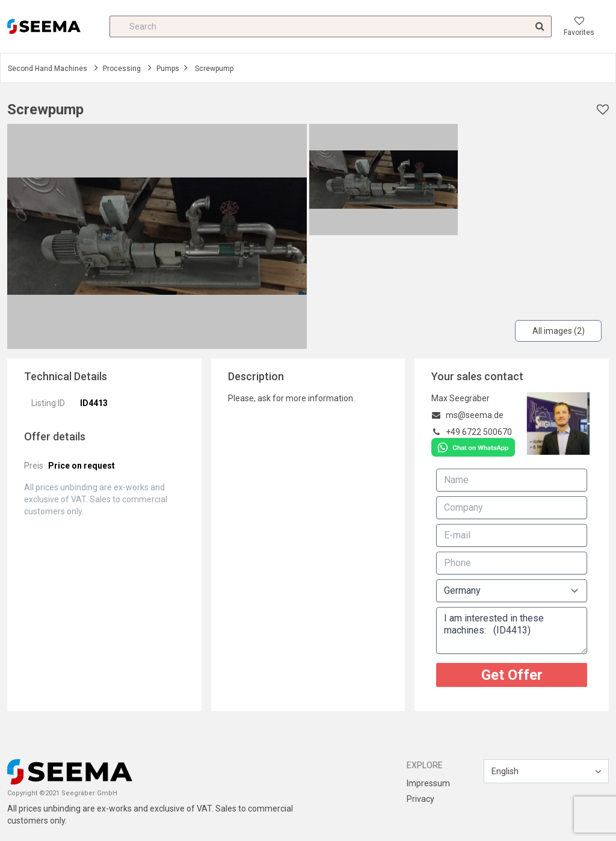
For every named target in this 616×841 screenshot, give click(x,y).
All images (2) (559, 331)
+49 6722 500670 (479, 432)
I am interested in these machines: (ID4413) (512, 630)
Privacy (420, 799)
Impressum (428, 783)
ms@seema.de (475, 415)
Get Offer (512, 675)
